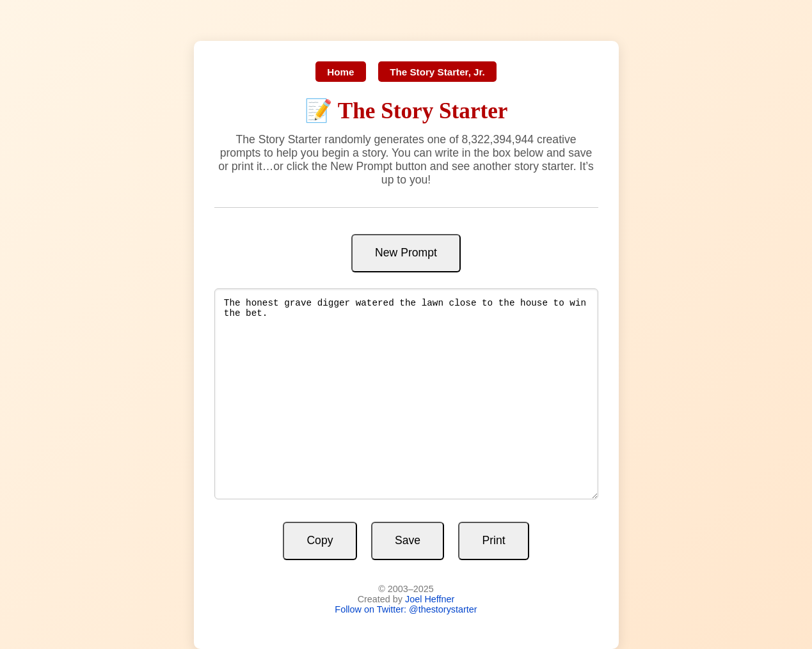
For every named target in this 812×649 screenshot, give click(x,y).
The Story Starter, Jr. (437, 72)
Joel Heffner (430, 599)
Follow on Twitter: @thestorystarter (406, 609)
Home (340, 72)
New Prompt (406, 253)
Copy (320, 540)
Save (408, 540)
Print (493, 540)
